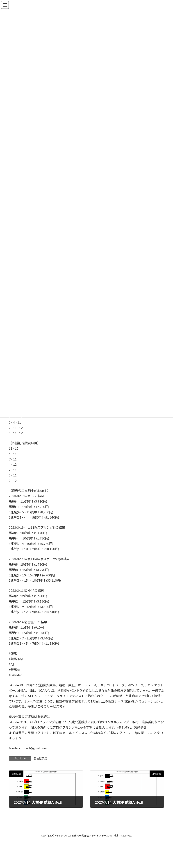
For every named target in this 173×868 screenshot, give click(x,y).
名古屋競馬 (40, 758)
